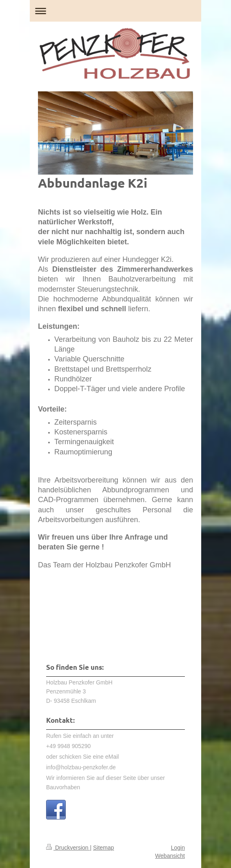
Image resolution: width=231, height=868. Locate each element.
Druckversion (68, 848)
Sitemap (103, 848)
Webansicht (170, 856)
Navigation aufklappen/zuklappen (115, 11)
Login (178, 848)
